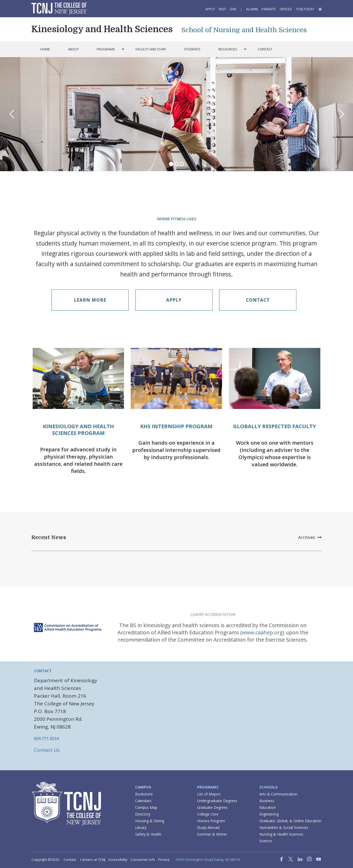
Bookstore (144, 794)
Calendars (143, 801)
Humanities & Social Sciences (284, 827)
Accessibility (118, 860)
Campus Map (146, 807)
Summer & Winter (212, 834)
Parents (269, 9)
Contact (258, 300)
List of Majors (209, 794)
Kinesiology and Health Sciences (102, 29)
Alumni (252, 9)
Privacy (164, 860)
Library (141, 827)
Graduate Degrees (212, 807)
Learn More (90, 300)
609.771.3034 (46, 739)
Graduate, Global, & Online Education (290, 821)
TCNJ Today (305, 9)
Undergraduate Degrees (217, 801)
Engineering (269, 814)
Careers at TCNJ (93, 860)
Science (266, 841)
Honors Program (211, 821)
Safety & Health (148, 834)
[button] (320, 9)
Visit (222, 9)
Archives (310, 537)
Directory (143, 814)
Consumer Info (143, 860)
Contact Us (47, 750)
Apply (210, 9)
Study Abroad (208, 827)
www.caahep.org (262, 632)
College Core (208, 814)
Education (268, 807)
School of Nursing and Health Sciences (244, 30)
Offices (286, 9)
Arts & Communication (278, 794)
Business (267, 801)
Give (233, 9)
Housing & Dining (150, 821)
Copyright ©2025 (45, 860)
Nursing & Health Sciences (281, 834)
